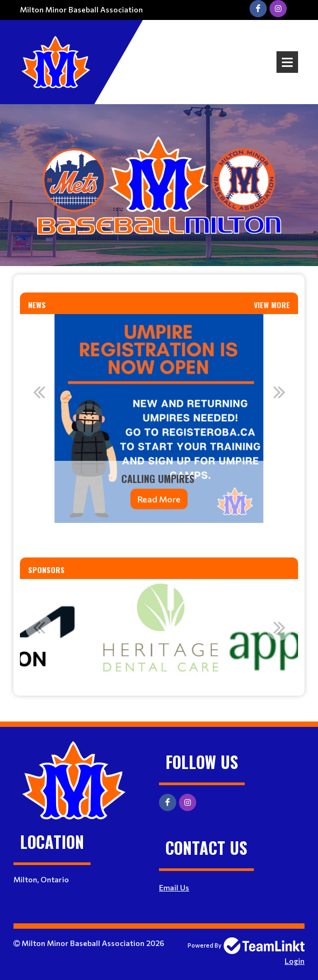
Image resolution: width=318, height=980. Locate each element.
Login (295, 961)
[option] (159, 418)
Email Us (174, 887)
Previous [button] (39, 392)
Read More (159, 499)
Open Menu (287, 62)
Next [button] (279, 392)
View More (272, 305)
